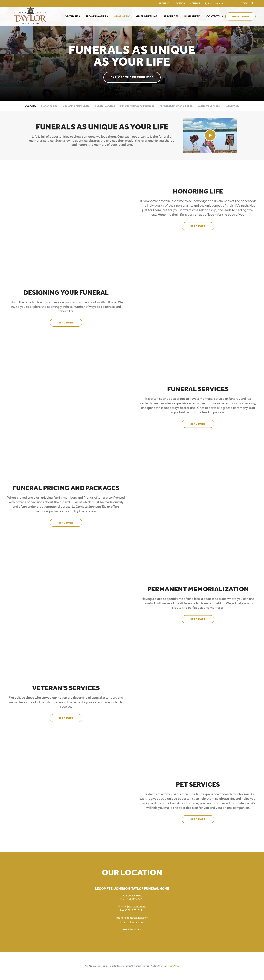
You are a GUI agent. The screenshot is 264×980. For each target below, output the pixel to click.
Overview (30, 106)
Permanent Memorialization (176, 106)
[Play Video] (210, 135)
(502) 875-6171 (135, 910)
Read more (202, 225)
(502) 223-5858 (136, 906)
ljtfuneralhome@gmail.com (132, 918)
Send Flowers (240, 17)
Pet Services (232, 106)
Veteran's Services (209, 106)
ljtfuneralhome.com (132, 922)
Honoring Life (49, 106)
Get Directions (132, 929)
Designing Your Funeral (76, 106)
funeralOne (173, 966)
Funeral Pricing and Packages (137, 106)
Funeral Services (105, 106)
